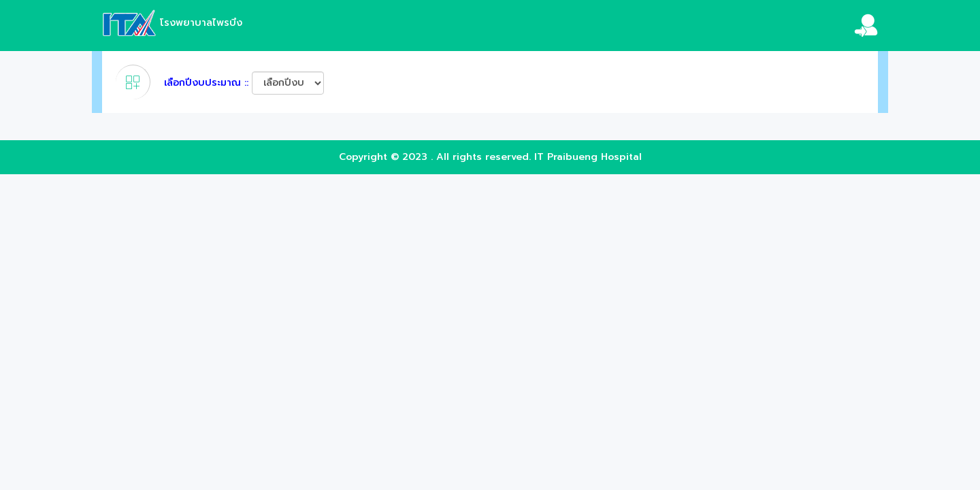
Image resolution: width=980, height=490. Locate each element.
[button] (856, 26)
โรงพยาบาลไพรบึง (172, 23)
